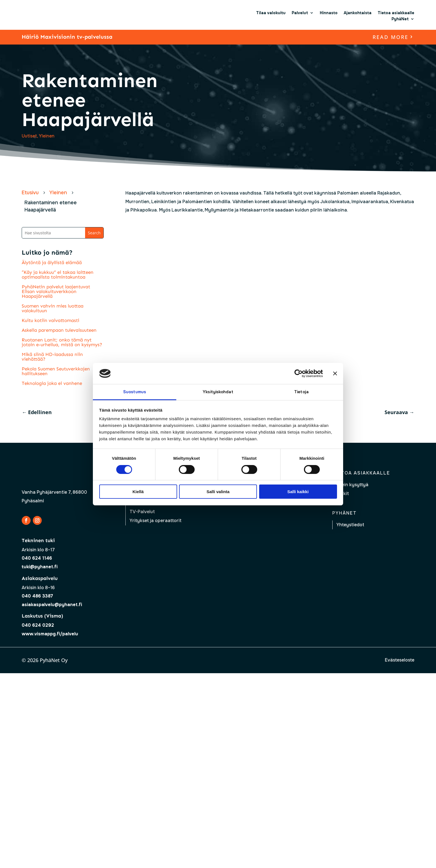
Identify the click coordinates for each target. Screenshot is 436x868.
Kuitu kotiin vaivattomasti (50, 320)
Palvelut (300, 13)
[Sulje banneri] (335, 373)
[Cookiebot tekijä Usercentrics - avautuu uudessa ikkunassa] (298, 373)
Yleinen (47, 136)
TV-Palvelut (142, 512)
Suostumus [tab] (135, 392)
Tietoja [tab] (301, 392)
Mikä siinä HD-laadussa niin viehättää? (52, 357)
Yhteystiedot (350, 525)
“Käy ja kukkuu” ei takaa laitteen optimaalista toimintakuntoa (58, 275)
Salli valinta (218, 492)
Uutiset (29, 136)
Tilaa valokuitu (271, 13)
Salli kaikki (298, 492)
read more (391, 37)
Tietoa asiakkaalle (396, 13)
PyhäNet (400, 19)
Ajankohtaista (358, 13)
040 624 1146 (37, 558)
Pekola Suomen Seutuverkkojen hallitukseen (56, 371)
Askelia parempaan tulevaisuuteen (59, 330)
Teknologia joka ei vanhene (52, 383)
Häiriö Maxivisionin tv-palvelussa (67, 37)
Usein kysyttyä (352, 485)
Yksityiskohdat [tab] (218, 392)
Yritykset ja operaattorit (156, 521)
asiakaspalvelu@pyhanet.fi (52, 605)
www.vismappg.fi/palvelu (50, 634)
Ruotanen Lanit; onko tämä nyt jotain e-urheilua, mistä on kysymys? (62, 342)
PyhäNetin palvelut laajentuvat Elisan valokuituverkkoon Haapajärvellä (56, 291)
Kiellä (138, 492)
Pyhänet (345, 513)
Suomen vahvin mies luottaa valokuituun (53, 308)
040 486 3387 (37, 596)
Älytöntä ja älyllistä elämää (52, 262)
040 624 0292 (38, 625)
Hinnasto (329, 13)
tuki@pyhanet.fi (40, 567)
